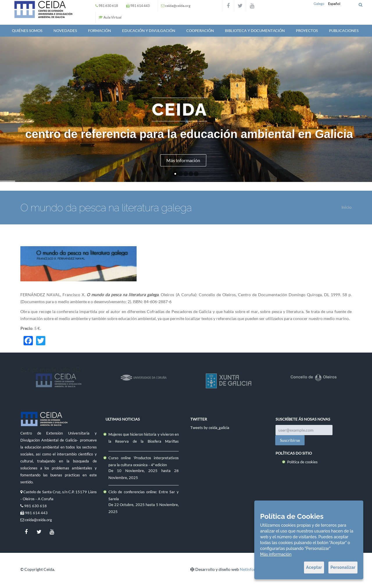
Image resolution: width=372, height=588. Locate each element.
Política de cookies (302, 462)
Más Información (183, 160)
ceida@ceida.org (178, 6)
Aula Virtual (112, 17)
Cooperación (200, 31)
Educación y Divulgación (149, 31)
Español (334, 4)
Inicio (347, 207)
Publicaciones (344, 31)
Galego (319, 4)
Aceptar (314, 567)
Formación (100, 31)
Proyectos (307, 31)
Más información (276, 554)
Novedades (65, 31)
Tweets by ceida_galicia (210, 428)
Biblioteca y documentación (255, 31)
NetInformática (254, 569)
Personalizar (343, 567)
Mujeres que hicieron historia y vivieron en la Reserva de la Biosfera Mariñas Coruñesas (144, 441)
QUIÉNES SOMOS (27, 31)
